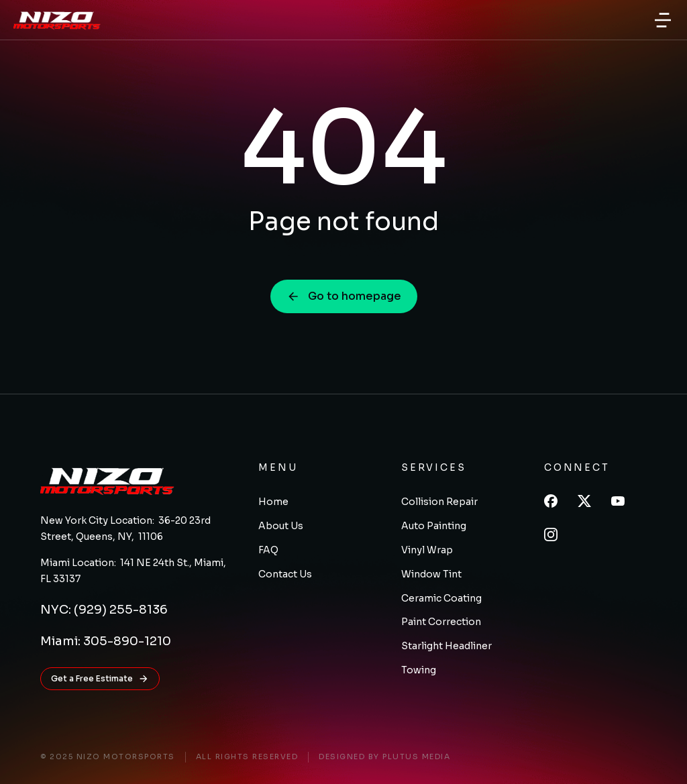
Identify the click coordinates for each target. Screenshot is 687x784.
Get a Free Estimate (100, 679)
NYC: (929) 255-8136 (104, 610)
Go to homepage (344, 296)
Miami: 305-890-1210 (106, 641)
